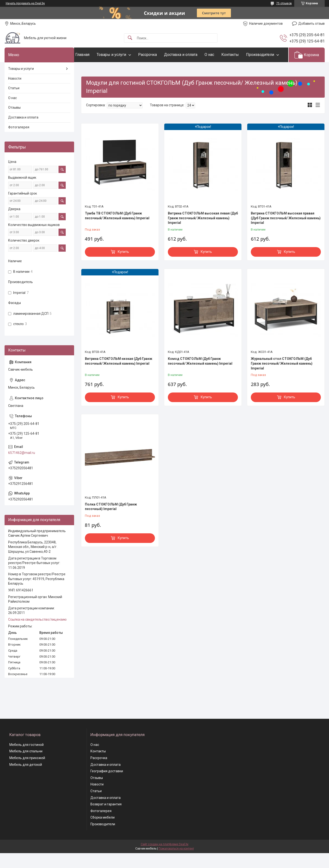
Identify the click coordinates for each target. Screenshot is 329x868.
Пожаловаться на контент (176, 863)
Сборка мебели (103, 832)
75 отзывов (284, 3)
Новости (15, 93)
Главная (92, 55)
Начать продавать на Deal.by (25, 3)
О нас (219, 55)
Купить (123, 266)
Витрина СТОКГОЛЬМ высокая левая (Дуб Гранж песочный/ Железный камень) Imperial (203, 233)
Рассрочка (157, 55)
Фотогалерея (19, 142)
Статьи (14, 103)
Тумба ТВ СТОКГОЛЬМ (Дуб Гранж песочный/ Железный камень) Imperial (117, 230)
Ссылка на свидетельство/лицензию (37, 634)
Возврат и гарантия (106, 819)
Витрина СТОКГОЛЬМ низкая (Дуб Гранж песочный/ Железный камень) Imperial (119, 376)
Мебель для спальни (26, 766)
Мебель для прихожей (27, 773)
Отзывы (14, 122)
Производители (99, 69)
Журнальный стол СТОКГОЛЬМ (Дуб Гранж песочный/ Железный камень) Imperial (282, 378)
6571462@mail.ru (22, 467)
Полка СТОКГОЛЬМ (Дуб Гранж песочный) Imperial (111, 521)
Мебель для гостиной (26, 759)
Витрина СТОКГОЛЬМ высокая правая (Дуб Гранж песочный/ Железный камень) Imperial (286, 233)
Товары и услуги (121, 55)
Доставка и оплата (190, 55)
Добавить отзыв (311, 24)
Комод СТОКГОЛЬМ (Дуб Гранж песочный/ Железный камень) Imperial (200, 376)
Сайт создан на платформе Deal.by (165, 859)
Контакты (240, 55)
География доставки (107, 786)
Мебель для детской (26, 779)
